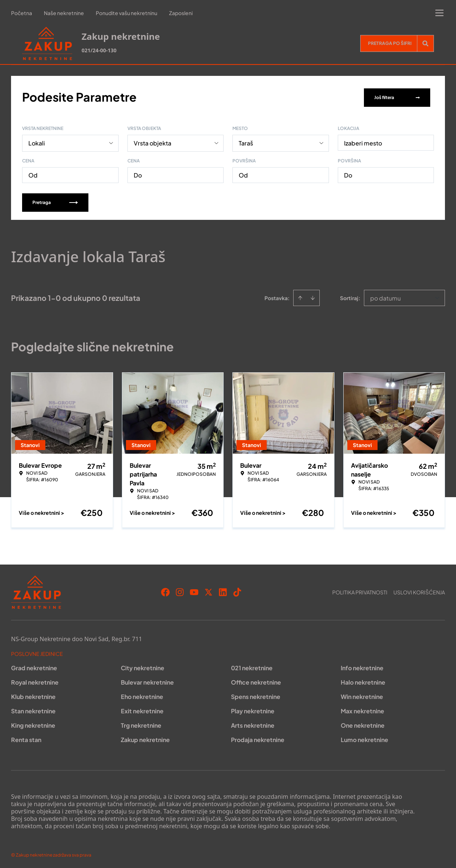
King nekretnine (33, 724)
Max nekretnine (362, 709)
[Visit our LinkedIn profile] (223, 591)
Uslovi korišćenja (419, 591)
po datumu (385, 297)
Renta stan (26, 738)
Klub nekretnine (33, 695)
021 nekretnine (252, 666)
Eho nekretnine (142, 695)
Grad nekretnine (34, 666)
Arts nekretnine (253, 724)
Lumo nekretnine (364, 738)
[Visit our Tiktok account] (237, 591)
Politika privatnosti (360, 591)
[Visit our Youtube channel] (194, 591)
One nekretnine (363, 724)
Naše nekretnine (64, 13)
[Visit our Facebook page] (165, 591)
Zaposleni (181, 13)
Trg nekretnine (141, 724)
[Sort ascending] (300, 296)
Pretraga (55, 201)
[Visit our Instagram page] (180, 591)
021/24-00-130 (99, 50)
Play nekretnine (253, 709)
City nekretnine (143, 666)
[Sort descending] (313, 296)
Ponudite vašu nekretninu (127, 13)
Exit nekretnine (142, 709)
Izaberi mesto (363, 142)
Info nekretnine (362, 666)
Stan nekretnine (33, 709)
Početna (22, 13)
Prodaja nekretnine (258, 738)
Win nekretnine (362, 695)
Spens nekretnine (256, 695)
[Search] (425, 43)
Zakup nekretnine (145, 738)
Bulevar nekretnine (147, 681)
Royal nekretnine (35, 681)
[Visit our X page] (208, 591)
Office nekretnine (256, 681)
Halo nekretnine (363, 681)
